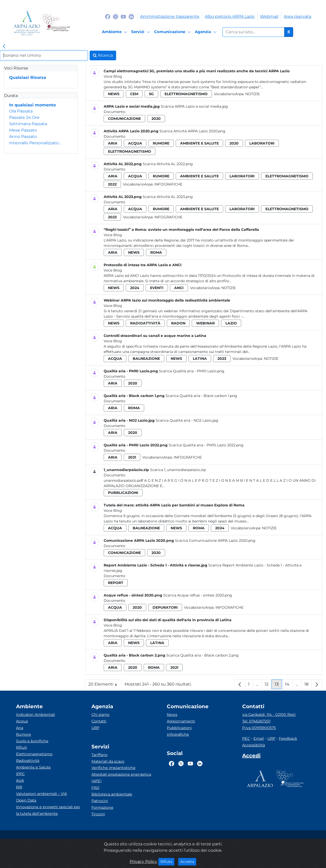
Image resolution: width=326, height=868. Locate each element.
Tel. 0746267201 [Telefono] (256, 721)
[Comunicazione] (173, 32)
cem (134, 94)
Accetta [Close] (188, 861)
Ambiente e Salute (33, 767)
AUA (20, 780)
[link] (4, 47)
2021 (132, 457)
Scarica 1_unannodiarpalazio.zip (178, 470)
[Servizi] (141, 32)
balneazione (146, 359)
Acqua (22, 721)
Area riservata (297, 16)
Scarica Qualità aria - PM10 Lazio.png (192, 371)
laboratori (262, 143)
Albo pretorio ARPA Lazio (230, 16)
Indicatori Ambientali (36, 715)
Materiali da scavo (108, 761)
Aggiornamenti (181, 721)
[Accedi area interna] (251, 757)
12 (268, 685)
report (116, 583)
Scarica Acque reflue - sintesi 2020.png (198, 595)
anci (179, 288)
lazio (231, 323)
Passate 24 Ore (24, 117)
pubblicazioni (123, 493)
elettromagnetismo (186, 94)
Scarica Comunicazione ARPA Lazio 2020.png (215, 540)
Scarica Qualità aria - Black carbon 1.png (201, 396)
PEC (246, 738)
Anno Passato (23, 137)
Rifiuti (22, 747)
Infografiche (168, 184)
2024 (135, 288)
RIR (19, 787)
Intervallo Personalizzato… (35, 143)
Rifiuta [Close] (167, 861)
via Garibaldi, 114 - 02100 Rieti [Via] (269, 715)
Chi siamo (100, 715)
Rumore (24, 734)
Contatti (99, 721)
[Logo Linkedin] (131, 16)
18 (308, 685)
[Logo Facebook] (108, 16)
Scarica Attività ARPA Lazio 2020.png (192, 131)
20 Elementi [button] (105, 685)
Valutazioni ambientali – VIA (42, 794)
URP (95, 728)
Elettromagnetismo (34, 754)
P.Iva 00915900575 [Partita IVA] (259, 728)
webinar (205, 323)
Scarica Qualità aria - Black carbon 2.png (202, 655)
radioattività (145, 323)
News (172, 715)
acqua (135, 143)
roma (156, 252)
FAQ (95, 788)
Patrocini (100, 801)
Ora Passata (21, 111)
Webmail (269, 16)
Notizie (253, 94)
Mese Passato (23, 130)
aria (113, 143)
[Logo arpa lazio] (27, 23)
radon (178, 323)
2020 (156, 119)
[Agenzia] (206, 32)
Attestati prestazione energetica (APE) (121, 778)
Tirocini (98, 814)
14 (289, 685)
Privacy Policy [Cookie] (143, 862)
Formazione (102, 807)
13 (278, 685)
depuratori (165, 607)
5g (151, 94)
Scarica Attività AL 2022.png (168, 164)
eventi (157, 288)
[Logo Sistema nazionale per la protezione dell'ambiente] (56, 23)
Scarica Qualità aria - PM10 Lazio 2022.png (206, 445)
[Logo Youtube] (123, 16)
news (114, 94)
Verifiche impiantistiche (113, 768)
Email (259, 738)
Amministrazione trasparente (170, 16)
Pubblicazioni (179, 728)
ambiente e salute (199, 143)
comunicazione (124, 119)
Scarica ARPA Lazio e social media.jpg (194, 106)
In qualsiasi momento (32, 105)
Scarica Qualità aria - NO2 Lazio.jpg (187, 420)
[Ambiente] (115, 32)
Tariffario (99, 755)
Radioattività (28, 761)
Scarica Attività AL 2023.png (168, 197)
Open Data (26, 800)
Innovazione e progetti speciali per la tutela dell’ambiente (48, 810)
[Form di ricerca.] (253, 32)
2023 (112, 217)
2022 (112, 184)
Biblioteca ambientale (112, 794)
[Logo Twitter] (116, 16)
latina (200, 359)
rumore (161, 143)
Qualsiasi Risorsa (28, 77)
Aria (20, 728)
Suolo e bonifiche (32, 741)
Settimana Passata (28, 124)
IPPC (20, 774)
